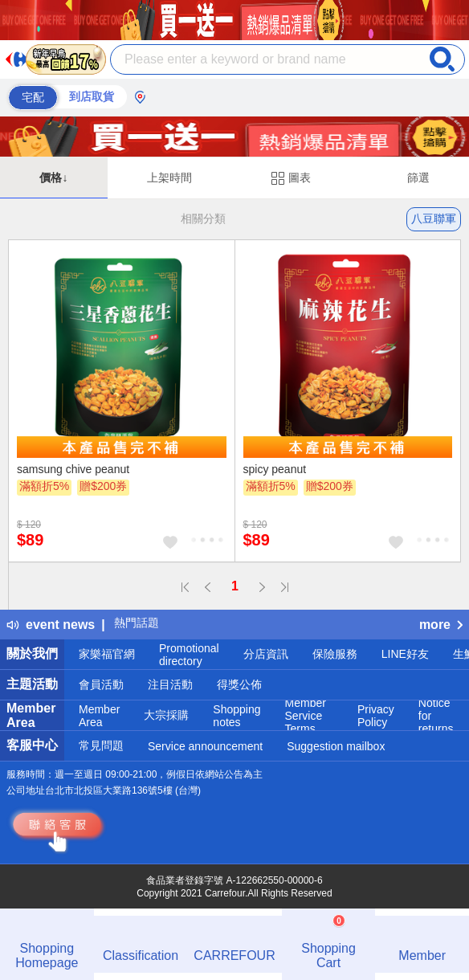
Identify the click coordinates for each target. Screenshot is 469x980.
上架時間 (169, 178)
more (441, 625)
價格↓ (53, 178)
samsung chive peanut (73, 469)
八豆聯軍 (434, 218)
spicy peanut (275, 469)
